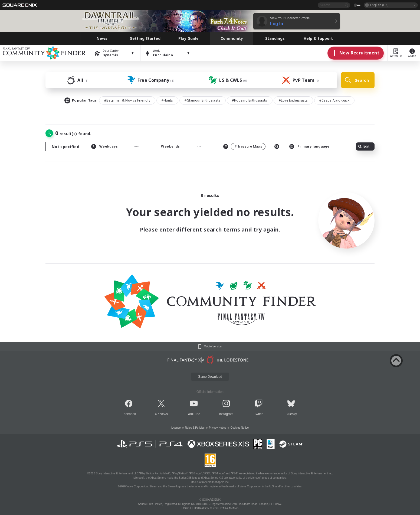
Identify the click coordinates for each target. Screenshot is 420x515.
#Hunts (167, 100)
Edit (364, 146)
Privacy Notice (218, 428)
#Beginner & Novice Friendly (127, 100)
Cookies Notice (240, 428)
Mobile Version (213, 347)
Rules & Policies (195, 428)
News (164, 414)
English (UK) (379, 5)
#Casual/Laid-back (334, 100)
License (176, 428)
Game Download (210, 377)
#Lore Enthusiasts (293, 100)
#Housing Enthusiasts (250, 100)
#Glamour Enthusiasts (203, 100)
